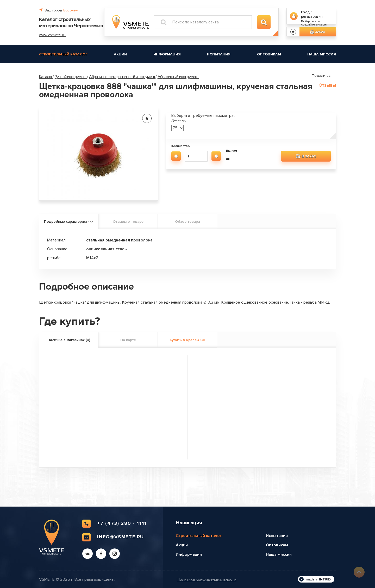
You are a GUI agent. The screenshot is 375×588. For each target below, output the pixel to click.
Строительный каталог (63, 54)
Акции (120, 54)
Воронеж (71, 10)
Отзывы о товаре (128, 222)
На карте (128, 340)
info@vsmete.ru (113, 537)
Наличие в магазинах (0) (69, 340)
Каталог (46, 77)
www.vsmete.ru (52, 35)
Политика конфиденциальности (207, 580)
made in (318, 579)
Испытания (219, 54)
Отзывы (327, 85)
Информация (167, 54)
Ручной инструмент (71, 77)
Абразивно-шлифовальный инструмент (122, 77)
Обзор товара (187, 222)
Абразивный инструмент (178, 77)
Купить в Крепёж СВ (187, 340)
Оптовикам (269, 54)
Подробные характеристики (69, 222)
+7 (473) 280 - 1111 (115, 524)
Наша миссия (322, 54)
